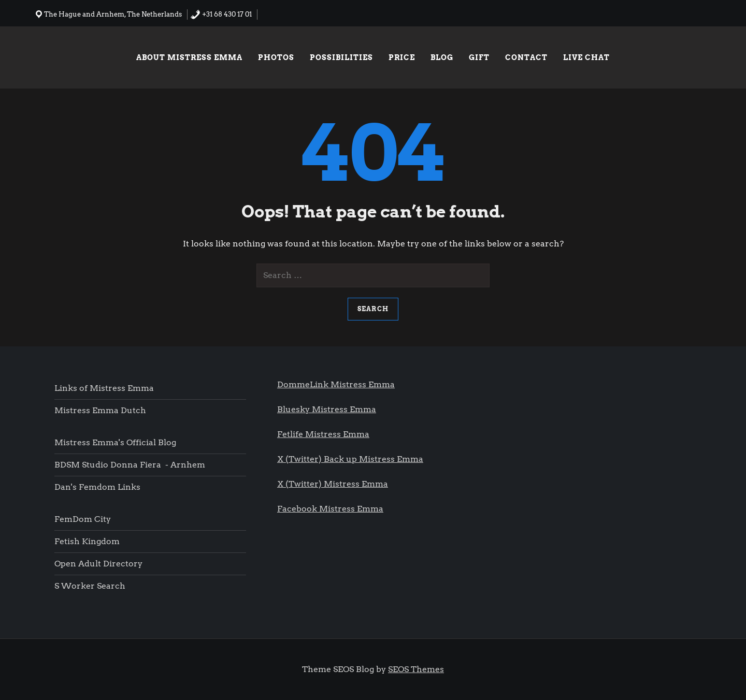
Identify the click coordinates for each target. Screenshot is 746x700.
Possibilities (341, 57)
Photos (276, 57)
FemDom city (83, 519)
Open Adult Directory (98, 564)
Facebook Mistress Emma (330, 509)
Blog (442, 57)
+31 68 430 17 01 (221, 14)
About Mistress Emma (189, 57)
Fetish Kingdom (88, 541)
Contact (526, 57)
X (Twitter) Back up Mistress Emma (350, 459)
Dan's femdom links (97, 487)
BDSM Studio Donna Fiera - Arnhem (130, 465)
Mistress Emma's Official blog (115, 442)
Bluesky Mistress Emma (327, 409)
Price (402, 57)
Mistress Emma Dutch (100, 410)
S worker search (90, 586)
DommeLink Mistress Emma (336, 384)
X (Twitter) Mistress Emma (333, 484)
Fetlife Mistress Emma (323, 434)
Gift (479, 57)
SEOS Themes (416, 669)
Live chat (586, 57)
